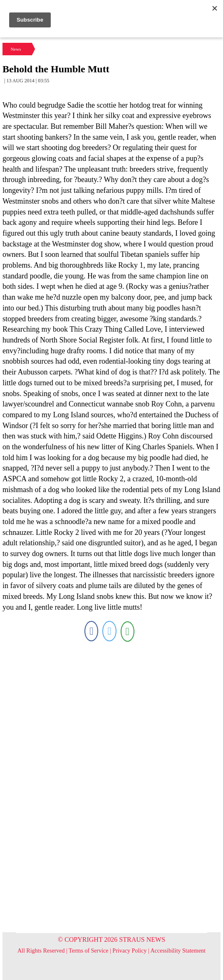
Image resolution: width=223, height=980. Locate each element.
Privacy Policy (129, 951)
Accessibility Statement (178, 951)
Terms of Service (88, 951)
